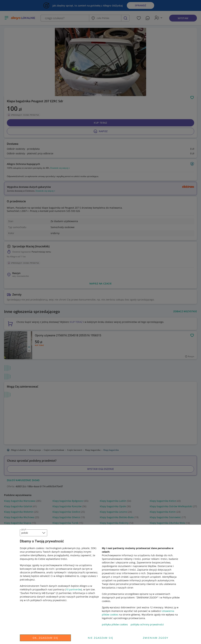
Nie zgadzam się (100, 638)
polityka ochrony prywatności (147, 624)
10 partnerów (73, 589)
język (24, 529)
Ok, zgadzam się (45, 638)
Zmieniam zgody (156, 638)
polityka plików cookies (115, 624)
